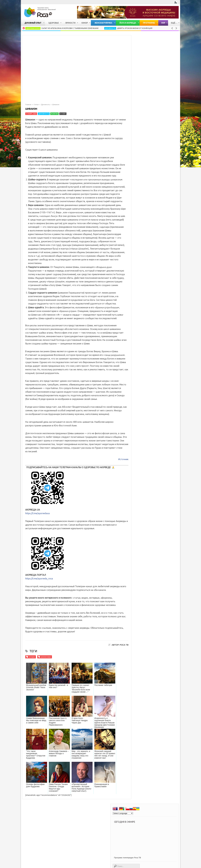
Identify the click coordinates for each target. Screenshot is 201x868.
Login (176, 2)
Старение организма (150, 388)
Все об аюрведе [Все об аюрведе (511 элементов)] (156, 686)
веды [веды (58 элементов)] (162, 694)
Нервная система (148, 329)
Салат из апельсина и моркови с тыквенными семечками (70, 28)
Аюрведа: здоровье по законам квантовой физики (162, 569)
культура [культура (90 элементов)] (159, 714)
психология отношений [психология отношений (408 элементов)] (151, 737)
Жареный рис (159, 429)
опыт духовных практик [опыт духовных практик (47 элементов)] (151, 725)
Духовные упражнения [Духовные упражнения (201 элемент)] (151, 690)
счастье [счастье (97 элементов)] (161, 741)
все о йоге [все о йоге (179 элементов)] (161, 698)
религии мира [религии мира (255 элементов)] (147, 741)
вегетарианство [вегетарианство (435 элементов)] (148, 694)
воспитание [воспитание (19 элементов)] (146, 698)
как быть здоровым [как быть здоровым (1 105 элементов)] (162, 710)
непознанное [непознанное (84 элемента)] (169, 721)
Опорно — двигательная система (157, 342)
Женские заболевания (151, 370)
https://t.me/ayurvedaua (37, 513)
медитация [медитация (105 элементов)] (146, 718)
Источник (123, 459)
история (32, 657)
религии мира (46, 657)
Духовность (110, 28)
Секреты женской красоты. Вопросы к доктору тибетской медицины (162, 485)
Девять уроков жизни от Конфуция (135, 28)
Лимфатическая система (152, 365)
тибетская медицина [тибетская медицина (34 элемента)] (150, 745)
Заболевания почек (149, 356)
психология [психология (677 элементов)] (169, 733)
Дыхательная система (151, 347)
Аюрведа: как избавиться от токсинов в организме (163, 466)
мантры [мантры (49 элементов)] (171, 714)
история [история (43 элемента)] (145, 710)
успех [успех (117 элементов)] (166, 745)
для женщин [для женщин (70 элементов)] (146, 702)
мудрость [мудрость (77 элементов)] (160, 718)
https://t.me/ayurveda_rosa (39, 579)
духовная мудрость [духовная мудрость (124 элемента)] (165, 702)
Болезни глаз (146, 379)
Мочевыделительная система (155, 361)
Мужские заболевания (151, 375)
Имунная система (149, 319)
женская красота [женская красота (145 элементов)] (148, 706)
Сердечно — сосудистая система (157, 338)
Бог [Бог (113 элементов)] (143, 686)
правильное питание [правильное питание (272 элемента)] (150, 733)
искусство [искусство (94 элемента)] (165, 706)
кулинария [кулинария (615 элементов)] (146, 714)
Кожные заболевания (150, 324)
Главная (28, 105)
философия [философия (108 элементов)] (146, 749)
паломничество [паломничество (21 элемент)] (148, 729)
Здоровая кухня (33, 28)
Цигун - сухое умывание (159, 502)
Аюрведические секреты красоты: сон (163, 554)
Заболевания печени (150, 352)
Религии (54, 114)
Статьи (36, 105)
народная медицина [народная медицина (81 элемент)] (150, 721)
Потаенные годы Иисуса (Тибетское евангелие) (162, 445)
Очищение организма (150, 333)
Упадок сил (145, 384)
